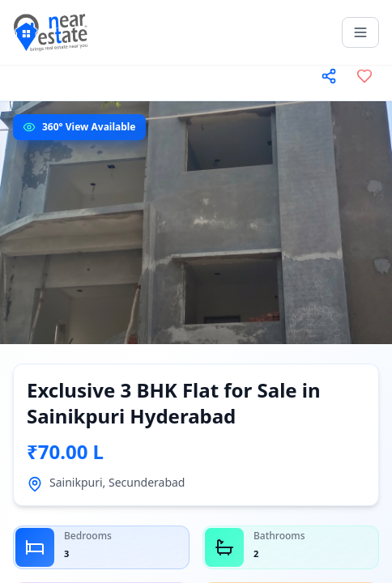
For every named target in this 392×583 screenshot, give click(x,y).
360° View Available (89, 127)
